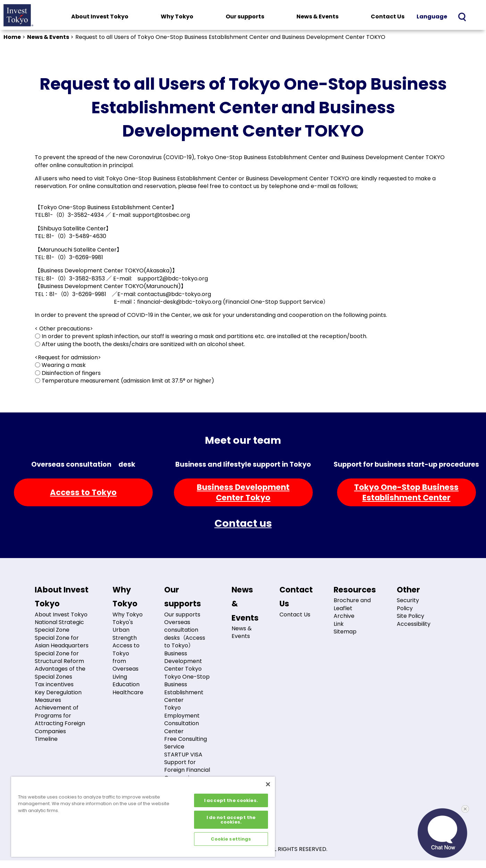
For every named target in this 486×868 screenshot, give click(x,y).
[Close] (268, 784)
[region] (143, 817)
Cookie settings (231, 839)
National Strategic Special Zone (59, 626)
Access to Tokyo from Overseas (126, 657)
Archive (344, 616)
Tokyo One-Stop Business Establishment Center (187, 688)
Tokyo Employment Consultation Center (182, 719)
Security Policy (408, 604)
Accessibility (414, 624)
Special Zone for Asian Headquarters (62, 642)
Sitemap (345, 632)
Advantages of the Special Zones (60, 673)
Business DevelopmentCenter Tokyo (243, 492)
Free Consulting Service (186, 743)
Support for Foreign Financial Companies (187, 770)
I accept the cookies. (231, 800)
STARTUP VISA (183, 755)
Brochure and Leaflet (352, 604)
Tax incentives (54, 684)
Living (120, 677)
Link (339, 624)
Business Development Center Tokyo (183, 661)
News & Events (317, 17)
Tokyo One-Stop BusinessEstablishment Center (406, 492)
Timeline (46, 739)
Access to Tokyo (83, 492)
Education (126, 684)
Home (12, 37)
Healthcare (128, 692)
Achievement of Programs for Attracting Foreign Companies (60, 719)
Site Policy (410, 616)
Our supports (245, 17)
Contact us (243, 523)
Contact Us (388, 17)
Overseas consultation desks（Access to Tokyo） (185, 634)
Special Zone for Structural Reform (59, 657)
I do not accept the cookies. (231, 820)
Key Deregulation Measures (58, 696)
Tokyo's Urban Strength (125, 630)
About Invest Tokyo (100, 17)
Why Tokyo (177, 17)
